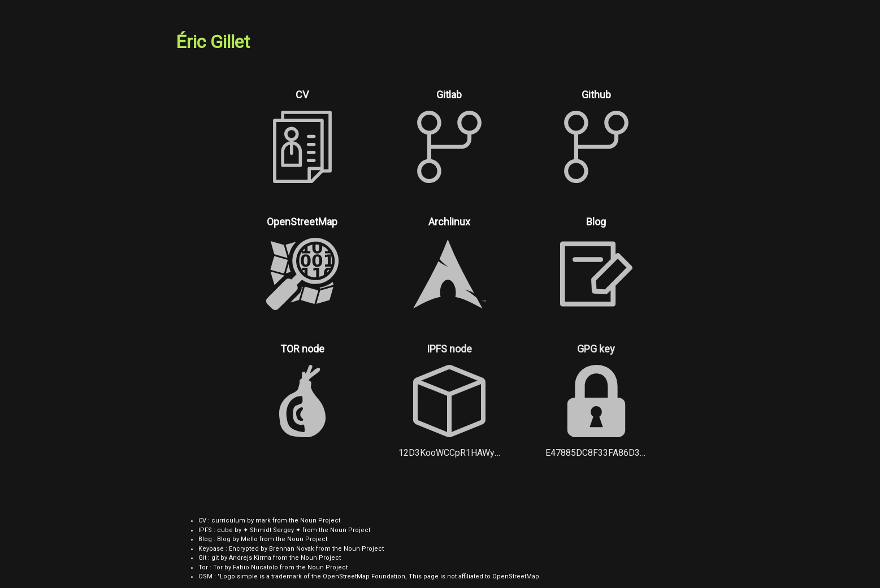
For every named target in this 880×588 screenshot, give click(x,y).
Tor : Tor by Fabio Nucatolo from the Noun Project (273, 567)
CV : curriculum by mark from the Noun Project (269, 521)
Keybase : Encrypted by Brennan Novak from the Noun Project (291, 549)
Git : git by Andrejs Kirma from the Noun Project (270, 558)
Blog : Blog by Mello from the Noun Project (263, 539)
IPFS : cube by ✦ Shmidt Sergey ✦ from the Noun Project (284, 530)
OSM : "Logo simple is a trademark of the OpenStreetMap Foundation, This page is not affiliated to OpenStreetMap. (370, 576)
